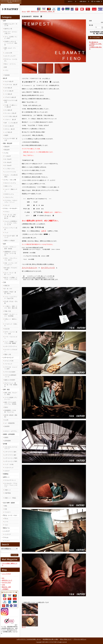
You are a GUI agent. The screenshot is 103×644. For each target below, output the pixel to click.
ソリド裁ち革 (8, 94)
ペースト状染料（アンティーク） (11, 398)
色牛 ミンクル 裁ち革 (11, 123)
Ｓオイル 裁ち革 (9, 126)
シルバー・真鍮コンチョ (11, 190)
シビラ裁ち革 (8, 132)
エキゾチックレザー (10, 56)
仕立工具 (7, 329)
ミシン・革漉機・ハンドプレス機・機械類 (11, 343)
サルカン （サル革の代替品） (11, 176)
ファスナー (8, 512)
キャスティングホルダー (11, 350)
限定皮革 (7, 150)
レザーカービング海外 (11, 461)
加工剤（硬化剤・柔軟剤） (11, 416)
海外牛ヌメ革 (8, 29)
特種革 (6, 135)
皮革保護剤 (8, 441)
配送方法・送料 (6, 587)
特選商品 (6, 474)
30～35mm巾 (8, 159)
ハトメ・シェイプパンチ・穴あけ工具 (11, 298)
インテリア (8, 534)
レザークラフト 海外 (10, 455)
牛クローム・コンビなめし (11, 60)
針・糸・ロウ (8, 289)
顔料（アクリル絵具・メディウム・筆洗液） (11, 403)
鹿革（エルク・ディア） (10, 49)
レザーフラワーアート (11, 346)
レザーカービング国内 (11, 458)
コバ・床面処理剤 (9, 423)
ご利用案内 (5, 589)
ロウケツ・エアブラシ (11, 431)
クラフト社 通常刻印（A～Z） (10, 376)
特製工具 (7, 286)
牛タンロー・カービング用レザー (11, 33)
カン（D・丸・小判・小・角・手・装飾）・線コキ (11, 216)
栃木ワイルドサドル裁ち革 (11, 101)
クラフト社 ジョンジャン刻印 (11, 368)
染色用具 (7, 426)
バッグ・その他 (9, 464)
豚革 (6, 67)
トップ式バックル (9, 169)
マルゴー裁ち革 (9, 82)
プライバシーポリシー (80, 639)
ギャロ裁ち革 (8, 110)
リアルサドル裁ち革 (10, 97)
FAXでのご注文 (6, 582)
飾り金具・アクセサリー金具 (11, 269)
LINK (3, 585)
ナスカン (7, 212)
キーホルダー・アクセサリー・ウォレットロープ (11, 485)
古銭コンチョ (8, 186)
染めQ (6, 407)
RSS (3, 578)
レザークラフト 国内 (10, 452)
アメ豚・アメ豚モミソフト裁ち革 (11, 106)
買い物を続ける (94, 42)
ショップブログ (6, 574)
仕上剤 (6, 420)
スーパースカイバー (30, 268)
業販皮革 (7, 147)
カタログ (7, 471)
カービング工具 (9, 361)
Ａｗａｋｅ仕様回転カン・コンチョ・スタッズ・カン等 (11, 223)
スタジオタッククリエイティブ (11, 448)
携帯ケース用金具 (9, 241)
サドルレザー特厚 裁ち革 (11, 139)
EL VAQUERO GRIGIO (29, 615)
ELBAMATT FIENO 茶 (47, 11)
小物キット (8, 490)
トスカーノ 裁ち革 (10, 120)
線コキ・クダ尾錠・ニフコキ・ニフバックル (11, 278)
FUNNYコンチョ (9, 194)
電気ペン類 (8, 354)
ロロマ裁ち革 (8, 88)
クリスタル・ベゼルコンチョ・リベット (11, 201)
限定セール (6, 528)
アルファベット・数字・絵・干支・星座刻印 (11, 385)
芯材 (6, 509)
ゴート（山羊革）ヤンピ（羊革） (11, 38)
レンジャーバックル (10, 172)
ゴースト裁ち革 (9, 91)
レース (6, 522)
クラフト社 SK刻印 (10, 372)
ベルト (6, 525)
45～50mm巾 (8, 165)
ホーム (24, 11)
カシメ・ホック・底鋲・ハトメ (10, 274)
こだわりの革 (8, 53)
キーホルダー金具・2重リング (11, 237)
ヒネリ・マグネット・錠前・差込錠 (11, 248)
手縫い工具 (8, 311)
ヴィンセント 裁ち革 (10, 113)
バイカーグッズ (9, 468)
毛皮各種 (7, 75)
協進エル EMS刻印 (10, 380)
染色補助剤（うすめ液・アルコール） (10, 411)
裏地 (6, 506)
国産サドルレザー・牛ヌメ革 (11, 25)
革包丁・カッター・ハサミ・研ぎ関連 (11, 315)
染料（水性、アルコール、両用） (11, 394)
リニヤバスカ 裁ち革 (11, 85)
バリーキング (8, 364)
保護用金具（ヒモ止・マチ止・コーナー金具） (11, 253)
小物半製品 (8, 493)
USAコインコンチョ (10, 183)
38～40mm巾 (8, 162)
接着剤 (6, 437)
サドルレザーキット (10, 480)
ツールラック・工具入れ (11, 325)
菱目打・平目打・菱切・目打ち (10, 293)
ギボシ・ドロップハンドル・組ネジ (11, 259)
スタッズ (7, 205)
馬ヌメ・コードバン (10, 64)
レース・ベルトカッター (11, 338)
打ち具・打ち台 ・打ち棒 (11, 302)
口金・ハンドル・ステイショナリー (11, 264)
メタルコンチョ (9, 197)
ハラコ (6, 70)
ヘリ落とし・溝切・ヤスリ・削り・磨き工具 (11, 307)
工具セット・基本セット (11, 320)
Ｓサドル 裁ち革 (9, 129)
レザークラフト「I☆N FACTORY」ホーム (29, 639)
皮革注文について (7, 580)
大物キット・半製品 (10, 498)
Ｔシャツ (7, 541)
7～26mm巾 (8, 156)
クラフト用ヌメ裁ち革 (11, 116)
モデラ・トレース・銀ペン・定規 (11, 333)
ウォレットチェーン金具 (11, 229)
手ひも (6, 519)
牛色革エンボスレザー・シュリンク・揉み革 (11, 43)
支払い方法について (66, 639)
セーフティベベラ (48, 268)
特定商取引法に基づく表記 (50, 639)
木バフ (24, 627)
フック (6, 233)
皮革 (28, 11)
